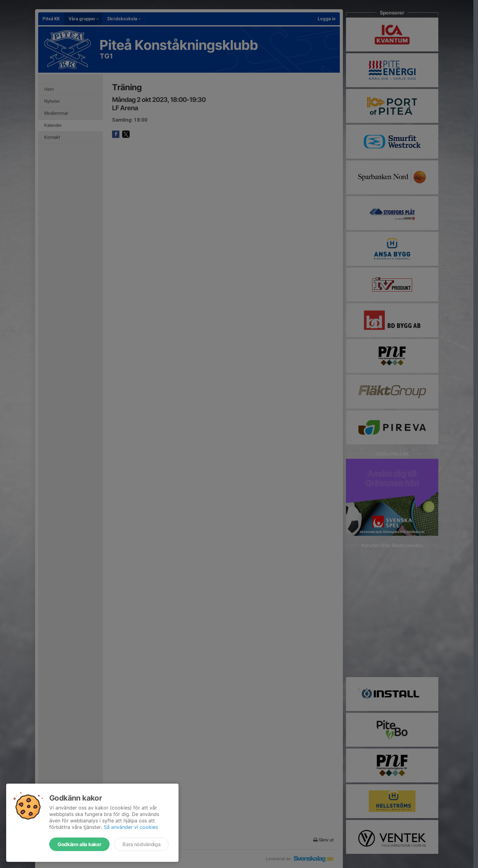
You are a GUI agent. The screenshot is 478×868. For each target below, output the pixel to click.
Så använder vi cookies (131, 827)
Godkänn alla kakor (79, 844)
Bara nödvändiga (141, 844)
